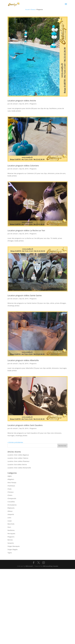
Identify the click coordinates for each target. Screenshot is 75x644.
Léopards (11, 514)
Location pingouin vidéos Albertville (23, 360)
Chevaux (10, 492)
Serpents (11, 543)
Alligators (11, 479)
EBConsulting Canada (50, 566)
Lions (9, 518)
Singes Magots (13, 549)
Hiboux (10, 511)
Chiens (10, 495)
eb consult (14, 104)
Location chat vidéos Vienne (17, 465)
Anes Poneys (12, 483)
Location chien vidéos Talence (18, 458)
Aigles (10, 476)
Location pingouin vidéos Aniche (22, 101)
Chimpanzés (12, 498)
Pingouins (33, 104)
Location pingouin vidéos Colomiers (23, 166)
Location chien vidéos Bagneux (18, 455)
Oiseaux (33, 9)
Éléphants (11, 508)
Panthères (11, 530)
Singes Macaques (14, 546)
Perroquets (11, 534)
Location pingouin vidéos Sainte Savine (25, 295)
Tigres (10, 553)
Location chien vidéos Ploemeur (19, 461)
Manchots (11, 524)
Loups (10, 521)
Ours (9, 527)
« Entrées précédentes (15, 442)
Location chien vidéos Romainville (19, 468)
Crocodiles (11, 502)
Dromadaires (12, 505)
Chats (10, 489)
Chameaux (11, 486)
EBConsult (29, 566)
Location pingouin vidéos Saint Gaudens (25, 425)
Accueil (27, 9)
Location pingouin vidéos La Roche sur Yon (26, 230)
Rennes (10, 540)
